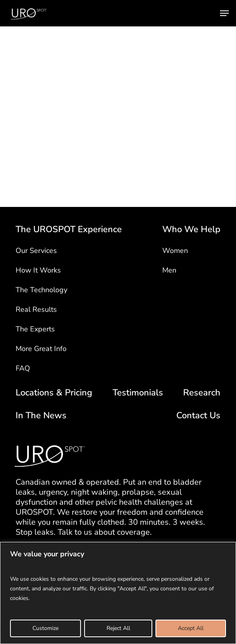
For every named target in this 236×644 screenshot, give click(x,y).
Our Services (36, 251)
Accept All (191, 628)
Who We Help (191, 230)
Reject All (118, 628)
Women (175, 251)
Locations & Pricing (54, 393)
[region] (118, 593)
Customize (45, 628)
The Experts (35, 329)
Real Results (36, 309)
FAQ (23, 368)
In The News (41, 416)
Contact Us (198, 416)
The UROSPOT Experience (69, 230)
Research (202, 393)
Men (169, 270)
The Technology (41, 290)
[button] (224, 13)
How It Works (38, 270)
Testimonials (138, 393)
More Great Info (41, 349)
